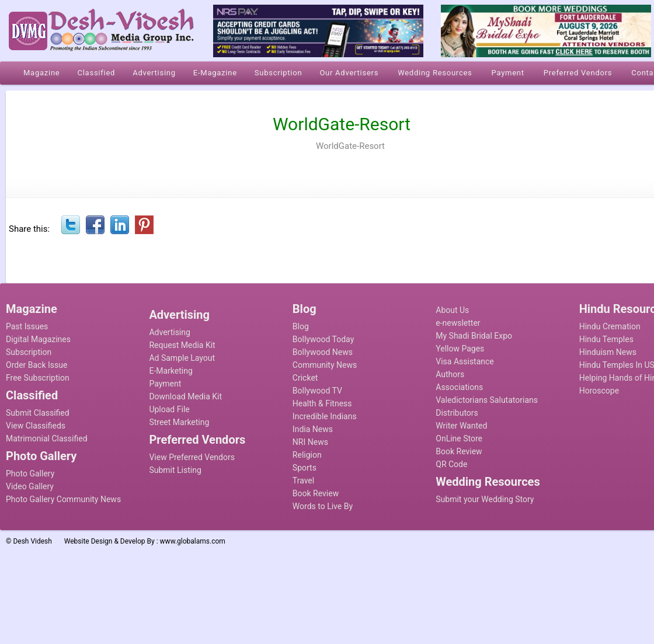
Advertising (169, 332)
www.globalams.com (193, 541)
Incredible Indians (325, 416)
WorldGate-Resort (350, 146)
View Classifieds (36, 426)
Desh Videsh (32, 541)
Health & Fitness (322, 403)
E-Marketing (171, 371)
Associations (459, 387)
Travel (303, 481)
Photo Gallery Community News (63, 499)
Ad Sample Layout (182, 358)
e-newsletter (458, 323)
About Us (452, 310)
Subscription (29, 352)
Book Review (316, 493)
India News (313, 429)
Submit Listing (175, 470)
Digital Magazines (38, 339)
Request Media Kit (182, 345)
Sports (305, 468)
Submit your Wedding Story (485, 499)
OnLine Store (459, 438)
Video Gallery (30, 486)
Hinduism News (608, 352)
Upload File (169, 409)
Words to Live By (323, 506)
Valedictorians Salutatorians (487, 400)
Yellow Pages (460, 349)
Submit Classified (38, 413)
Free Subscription (38, 378)
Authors (450, 374)
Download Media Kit (185, 396)
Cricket (305, 378)
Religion (307, 455)
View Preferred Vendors (192, 457)
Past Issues (27, 326)
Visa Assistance (465, 361)
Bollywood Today (323, 339)
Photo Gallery (30, 474)
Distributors (457, 413)
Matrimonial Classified (47, 438)
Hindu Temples (606, 339)
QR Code (451, 464)
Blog (301, 326)
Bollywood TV (317, 391)
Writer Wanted (461, 426)
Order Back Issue (36, 365)
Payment (165, 384)
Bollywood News (323, 352)
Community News (325, 365)
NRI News (310, 442)
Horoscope (599, 391)
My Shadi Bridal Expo (474, 336)
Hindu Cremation (610, 326)
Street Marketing (179, 422)
